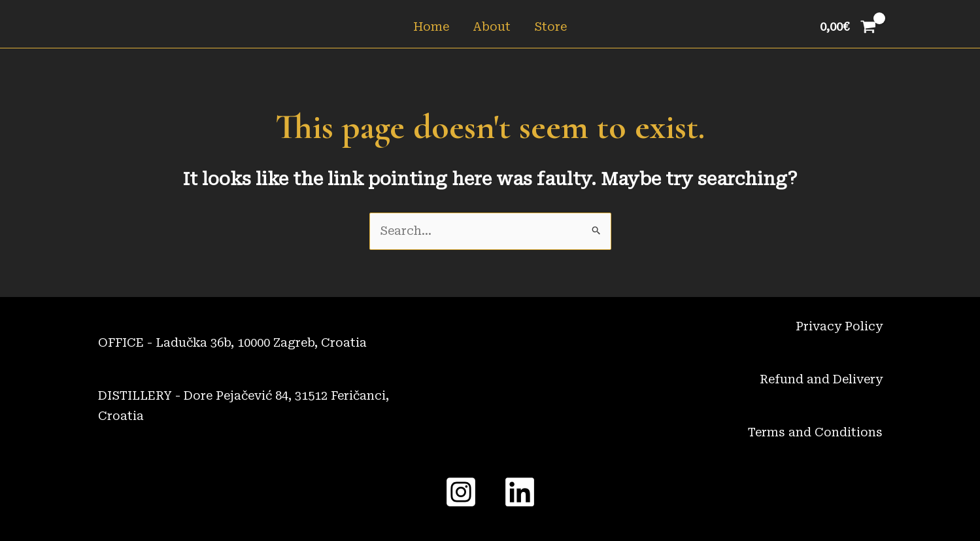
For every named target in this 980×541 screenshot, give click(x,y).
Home (431, 26)
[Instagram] (461, 492)
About (492, 26)
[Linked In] (520, 492)
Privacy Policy (839, 326)
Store (550, 26)
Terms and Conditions (815, 432)
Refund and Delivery (821, 379)
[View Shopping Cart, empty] (848, 27)
